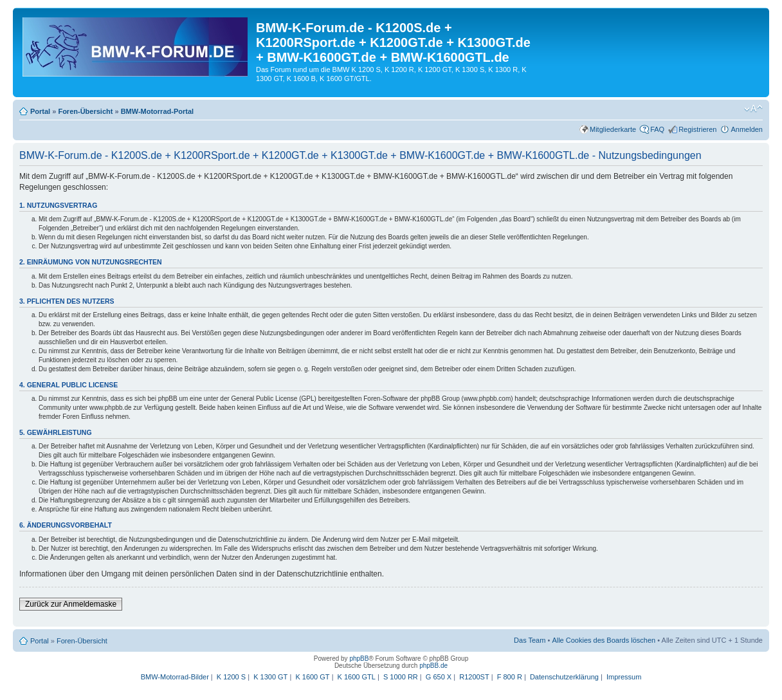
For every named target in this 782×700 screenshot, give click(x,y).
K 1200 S (231, 677)
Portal (40, 111)
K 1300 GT (270, 677)
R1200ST (474, 677)
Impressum (624, 677)
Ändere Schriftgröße (753, 109)
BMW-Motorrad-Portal (157, 111)
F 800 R (510, 677)
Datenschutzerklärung (564, 677)
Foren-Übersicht (85, 111)
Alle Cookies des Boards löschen (604, 640)
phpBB (359, 659)
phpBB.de (433, 666)
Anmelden (747, 129)
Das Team (530, 640)
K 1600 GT (312, 677)
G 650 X (439, 677)
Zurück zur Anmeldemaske (71, 604)
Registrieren (697, 129)
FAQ (657, 129)
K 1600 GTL (357, 677)
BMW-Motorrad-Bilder (175, 677)
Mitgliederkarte (613, 129)
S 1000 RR (401, 677)
